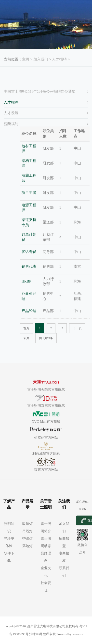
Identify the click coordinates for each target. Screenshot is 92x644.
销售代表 (29, 267)
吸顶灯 (27, 524)
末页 (26, 338)
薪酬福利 (11, 124)
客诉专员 (29, 252)
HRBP (26, 281)
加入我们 (41, 59)
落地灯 (27, 546)
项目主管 (29, 193)
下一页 (77, 328)
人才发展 (11, 113)
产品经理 (29, 311)
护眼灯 (27, 539)
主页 (26, 59)
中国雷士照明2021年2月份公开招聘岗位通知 (40, 92)
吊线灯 (27, 531)
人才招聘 (59, 59)
